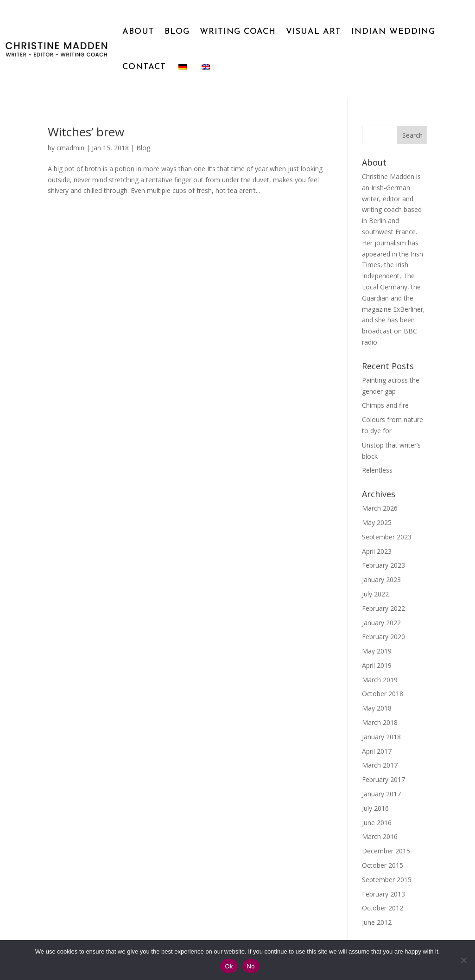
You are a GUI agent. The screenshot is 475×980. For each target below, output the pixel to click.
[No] (463, 960)
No (251, 966)
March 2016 (380, 836)
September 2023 (387, 537)
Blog (143, 148)
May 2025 (377, 522)
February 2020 (383, 637)
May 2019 (377, 651)
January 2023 (381, 580)
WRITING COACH (238, 32)
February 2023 (383, 565)
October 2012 (383, 908)
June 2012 (377, 922)
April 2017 (377, 751)
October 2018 (383, 694)
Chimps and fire (385, 405)
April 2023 (377, 551)
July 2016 (375, 808)
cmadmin (70, 148)
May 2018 (377, 708)
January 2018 (381, 737)
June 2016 (377, 823)
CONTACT (144, 67)
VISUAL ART (313, 32)
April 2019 (377, 665)
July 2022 (375, 594)
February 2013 (383, 894)
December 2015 (386, 851)
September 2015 (387, 880)
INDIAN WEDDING (393, 32)
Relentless (377, 470)
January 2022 (381, 623)
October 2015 (383, 865)
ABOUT (138, 32)
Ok (229, 966)
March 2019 (380, 680)
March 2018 (380, 722)
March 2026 (380, 508)
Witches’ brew (86, 132)
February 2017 (383, 779)
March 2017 (380, 765)
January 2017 (381, 794)
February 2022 (383, 608)
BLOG (177, 32)
